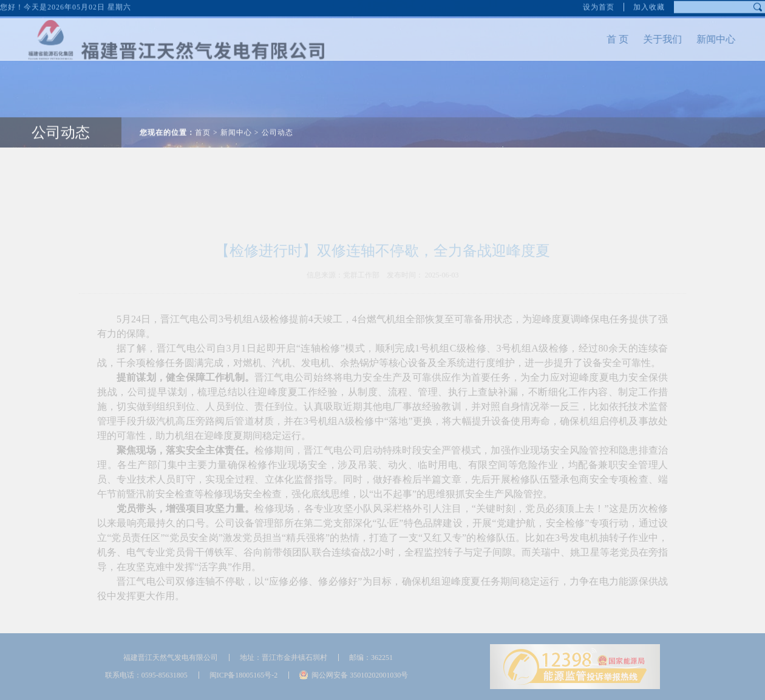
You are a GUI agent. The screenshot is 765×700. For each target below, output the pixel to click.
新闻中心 (691, 39)
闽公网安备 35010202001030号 (360, 675)
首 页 (593, 39)
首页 (203, 107)
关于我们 (637, 39)
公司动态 (61, 107)
